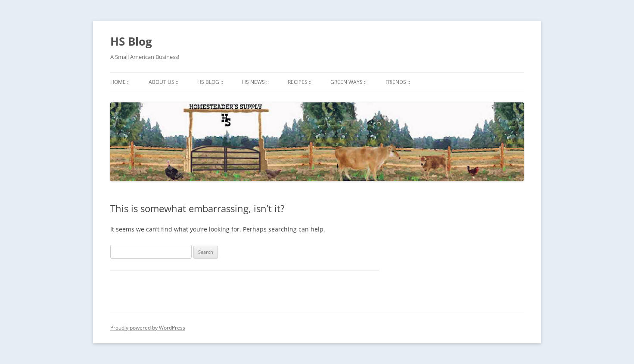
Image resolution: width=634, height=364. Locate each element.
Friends (398, 82)
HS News (255, 82)
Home (120, 82)
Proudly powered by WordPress (148, 328)
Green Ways (348, 82)
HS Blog (131, 41)
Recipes (300, 82)
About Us (163, 82)
